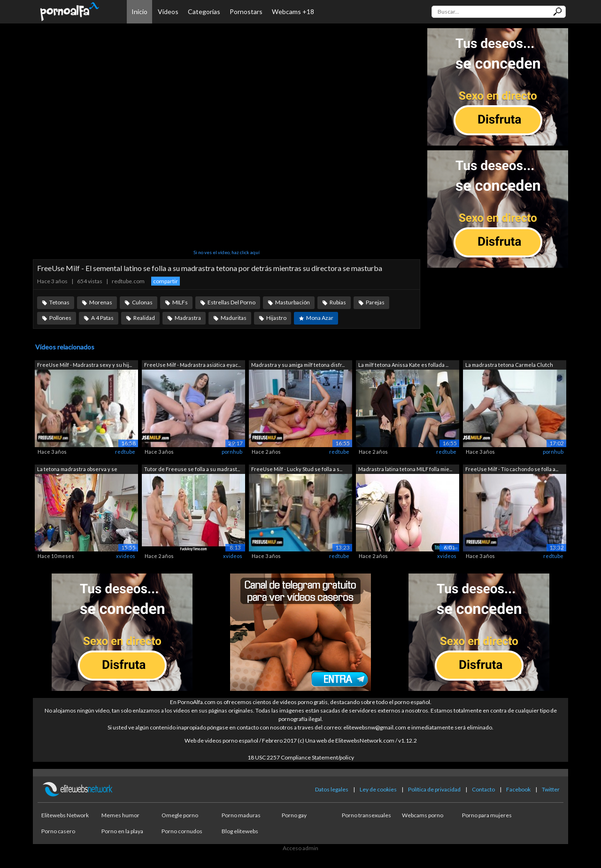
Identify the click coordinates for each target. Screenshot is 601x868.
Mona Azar (320, 318)
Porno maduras (241, 815)
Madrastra (188, 318)
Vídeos (168, 12)
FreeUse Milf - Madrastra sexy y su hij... (85, 365)
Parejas (375, 302)
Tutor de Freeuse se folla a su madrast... (192, 469)
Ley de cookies (378, 789)
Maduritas (234, 318)
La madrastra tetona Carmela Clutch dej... (509, 366)
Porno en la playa (122, 831)
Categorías (204, 12)
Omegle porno (180, 815)
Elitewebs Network (65, 815)
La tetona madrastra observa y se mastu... (77, 470)
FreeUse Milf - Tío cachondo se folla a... (512, 469)
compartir (166, 281)
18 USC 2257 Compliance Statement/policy (301, 757)
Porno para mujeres (487, 815)
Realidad (144, 318)
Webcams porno (423, 815)
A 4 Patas (102, 318)
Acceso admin (300, 848)
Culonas (142, 302)
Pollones (60, 318)
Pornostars (246, 12)
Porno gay (294, 815)
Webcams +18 (293, 12)
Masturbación (293, 302)
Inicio (139, 12)
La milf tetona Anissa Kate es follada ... (403, 365)
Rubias (338, 302)
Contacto (483, 789)
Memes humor (120, 815)
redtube (125, 452)
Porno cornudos (182, 831)
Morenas (101, 302)
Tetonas (59, 302)
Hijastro (276, 318)
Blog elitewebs (240, 831)
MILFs (180, 302)
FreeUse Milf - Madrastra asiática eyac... (193, 365)
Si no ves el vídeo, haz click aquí (227, 252)
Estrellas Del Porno (231, 302)
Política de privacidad (434, 789)
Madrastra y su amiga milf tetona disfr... (298, 365)
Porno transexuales (366, 815)
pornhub (232, 452)
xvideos (126, 556)
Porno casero (58, 831)
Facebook (518, 789)
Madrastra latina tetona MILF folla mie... (405, 469)
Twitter (551, 789)
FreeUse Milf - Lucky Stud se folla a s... (297, 469)
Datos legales (332, 789)
